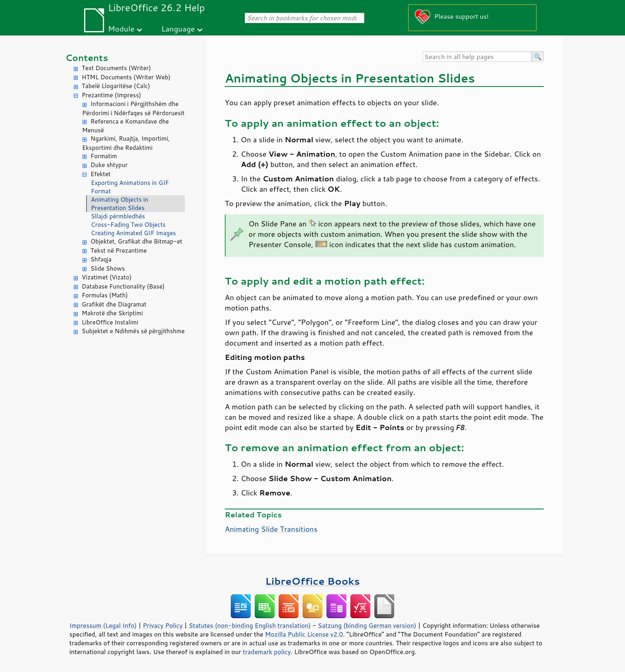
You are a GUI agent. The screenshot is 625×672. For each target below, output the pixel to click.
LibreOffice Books (312, 581)
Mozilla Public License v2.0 (304, 634)
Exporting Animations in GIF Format (130, 187)
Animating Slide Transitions (271, 529)
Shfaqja (101, 259)
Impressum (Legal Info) (103, 625)
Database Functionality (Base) (123, 286)
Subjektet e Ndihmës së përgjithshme (133, 331)
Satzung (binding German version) (367, 625)
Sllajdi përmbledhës (118, 216)
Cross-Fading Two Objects (128, 225)
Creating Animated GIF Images (133, 233)
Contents (87, 58)
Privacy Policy (163, 625)
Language (178, 28)
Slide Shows (108, 268)
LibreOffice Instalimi (110, 322)
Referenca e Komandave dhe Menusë (126, 126)
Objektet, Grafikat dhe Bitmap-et (136, 241)
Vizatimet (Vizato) (107, 277)
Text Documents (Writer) (116, 68)
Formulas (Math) (105, 295)
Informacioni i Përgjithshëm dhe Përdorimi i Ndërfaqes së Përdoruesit (133, 108)
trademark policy (267, 652)
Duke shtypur (109, 165)
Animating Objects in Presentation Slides (120, 204)
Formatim (104, 156)
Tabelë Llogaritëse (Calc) (116, 86)
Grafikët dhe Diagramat (114, 304)
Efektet (101, 174)
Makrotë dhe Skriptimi (112, 313)
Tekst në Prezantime (119, 251)
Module (121, 28)
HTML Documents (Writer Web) (126, 77)
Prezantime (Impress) (111, 95)
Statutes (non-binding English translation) (250, 625)
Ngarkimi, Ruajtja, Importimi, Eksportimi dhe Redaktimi (126, 143)
